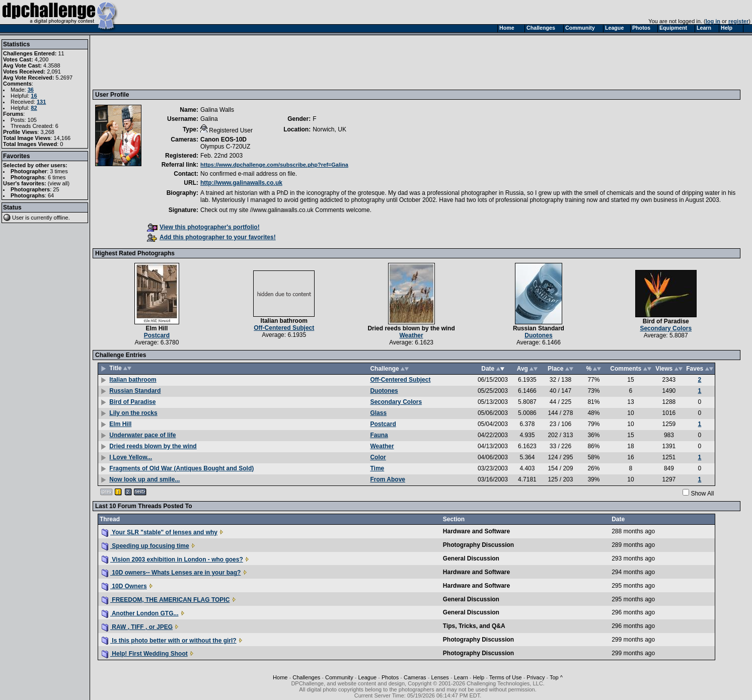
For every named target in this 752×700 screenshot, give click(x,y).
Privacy (536, 677)
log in (713, 21)
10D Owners (124, 586)
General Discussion (471, 558)
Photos (390, 677)
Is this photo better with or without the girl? (169, 641)
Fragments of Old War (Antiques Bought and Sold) (181, 468)
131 (41, 102)
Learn (461, 677)
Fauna (379, 435)
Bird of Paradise (666, 321)
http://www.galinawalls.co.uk (241, 183)
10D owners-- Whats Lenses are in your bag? (171, 573)
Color (378, 457)
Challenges (306, 677)
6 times (57, 177)
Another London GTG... (140, 613)
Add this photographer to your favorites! (211, 237)
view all (59, 183)
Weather (411, 335)
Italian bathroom (284, 321)
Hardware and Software (476, 531)
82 (34, 108)
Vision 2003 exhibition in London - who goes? (172, 559)
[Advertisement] (278, 62)
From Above (388, 479)
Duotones (538, 335)
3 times (59, 171)
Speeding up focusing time (145, 546)
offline (61, 218)
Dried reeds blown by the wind (411, 328)
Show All (702, 494)
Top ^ (556, 677)
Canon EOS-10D (223, 139)
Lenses (440, 677)
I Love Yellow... (131, 457)
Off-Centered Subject (284, 328)
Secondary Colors (666, 328)
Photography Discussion (478, 545)
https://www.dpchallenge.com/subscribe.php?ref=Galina (274, 165)
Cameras (415, 677)
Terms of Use (506, 677)
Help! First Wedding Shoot (145, 654)
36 (31, 90)
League (367, 677)
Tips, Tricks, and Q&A (474, 626)
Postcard (157, 335)
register (738, 21)
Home (280, 677)
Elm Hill (157, 328)
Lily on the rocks (133, 413)
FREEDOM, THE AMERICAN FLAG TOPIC (166, 600)
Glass (378, 413)
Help (479, 677)
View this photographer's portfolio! (203, 227)
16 (34, 96)
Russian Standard (539, 328)
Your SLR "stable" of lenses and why (160, 532)
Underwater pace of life (142, 435)
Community (339, 677)
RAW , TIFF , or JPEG (137, 627)
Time (377, 468)
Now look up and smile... (144, 479)
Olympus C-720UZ (225, 147)
